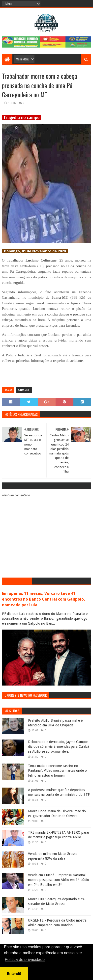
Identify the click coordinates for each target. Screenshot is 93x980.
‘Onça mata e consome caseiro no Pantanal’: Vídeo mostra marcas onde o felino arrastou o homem (57, 771)
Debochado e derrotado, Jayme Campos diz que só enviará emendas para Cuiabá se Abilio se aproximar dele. (59, 747)
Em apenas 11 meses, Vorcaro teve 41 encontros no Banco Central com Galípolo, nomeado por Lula (44, 599)
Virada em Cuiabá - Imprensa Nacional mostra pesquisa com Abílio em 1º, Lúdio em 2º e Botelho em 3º (59, 880)
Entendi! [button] (14, 974)
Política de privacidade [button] (25, 960)
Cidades (24, 390)
